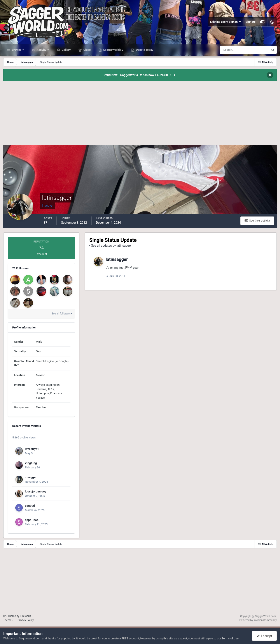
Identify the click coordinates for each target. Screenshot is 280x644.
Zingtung (31, 463)
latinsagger (117, 259)
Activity (41, 50)
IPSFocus (25, 616)
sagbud (30, 506)
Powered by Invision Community (258, 620)
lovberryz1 (32, 449)
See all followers (62, 314)
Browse (17, 50)
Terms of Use (230, 638)
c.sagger (31, 477)
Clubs (87, 50)
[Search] (231, 50)
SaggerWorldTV (113, 50)
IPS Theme (10, 616)
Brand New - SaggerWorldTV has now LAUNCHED (137, 75)
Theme (8, 620)
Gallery (66, 50)
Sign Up (251, 22)
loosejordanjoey (36, 491)
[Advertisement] (140, 114)
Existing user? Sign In (226, 22)
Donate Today (144, 50)
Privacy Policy (26, 620)
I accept (264, 636)
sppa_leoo (32, 520)
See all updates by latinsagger (110, 246)
